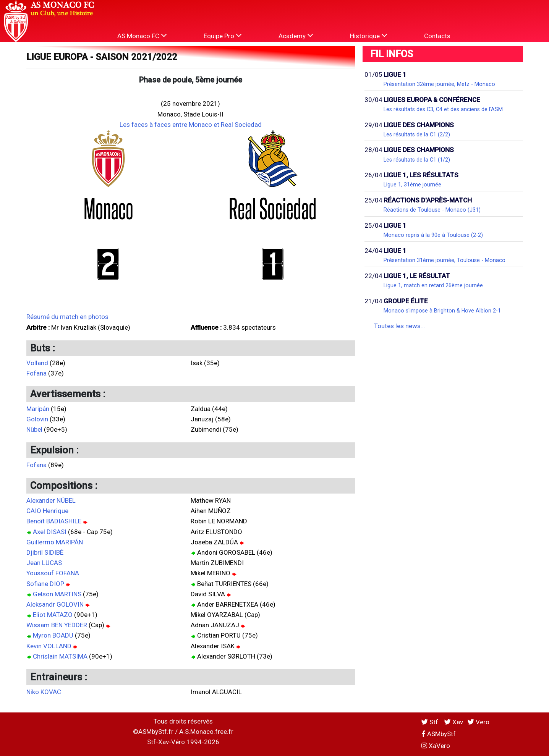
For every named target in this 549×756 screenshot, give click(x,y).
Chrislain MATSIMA (60, 656)
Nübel (34, 429)
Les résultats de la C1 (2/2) (417, 134)
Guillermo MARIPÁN (55, 542)
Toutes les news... (400, 326)
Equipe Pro (223, 36)
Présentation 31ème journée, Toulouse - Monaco (445, 260)
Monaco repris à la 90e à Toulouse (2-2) (433, 235)
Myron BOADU (53, 635)
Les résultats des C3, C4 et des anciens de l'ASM (443, 109)
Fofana (36, 373)
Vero (479, 722)
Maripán (38, 409)
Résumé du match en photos (67, 317)
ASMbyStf (439, 734)
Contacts (437, 36)
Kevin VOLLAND (49, 646)
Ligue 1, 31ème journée (412, 185)
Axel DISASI (50, 532)
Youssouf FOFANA (53, 573)
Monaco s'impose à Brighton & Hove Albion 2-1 (442, 311)
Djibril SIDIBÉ (45, 552)
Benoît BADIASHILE (54, 521)
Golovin (37, 419)
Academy (296, 36)
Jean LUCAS (44, 563)
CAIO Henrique (47, 511)
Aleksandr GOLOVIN (55, 604)
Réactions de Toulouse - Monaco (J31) (432, 210)
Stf (431, 722)
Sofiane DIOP (45, 584)
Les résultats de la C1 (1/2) (417, 160)
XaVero (436, 746)
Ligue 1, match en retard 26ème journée (433, 285)
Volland (37, 363)
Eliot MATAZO (53, 615)
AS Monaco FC (142, 36)
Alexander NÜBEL (51, 500)
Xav (454, 722)
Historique (368, 36)
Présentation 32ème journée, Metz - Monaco (439, 84)
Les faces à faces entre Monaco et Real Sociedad (191, 125)
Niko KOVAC (44, 692)
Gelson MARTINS (57, 594)
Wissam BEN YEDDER (57, 625)
